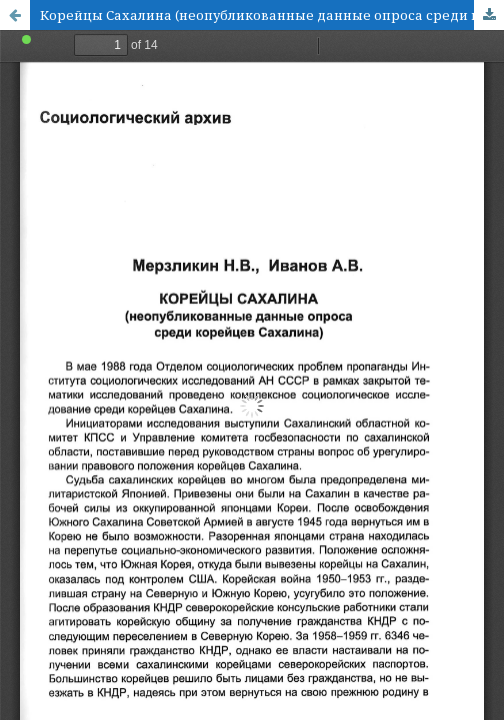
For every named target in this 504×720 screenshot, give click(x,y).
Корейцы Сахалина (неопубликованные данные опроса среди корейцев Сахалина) (272, 15)
